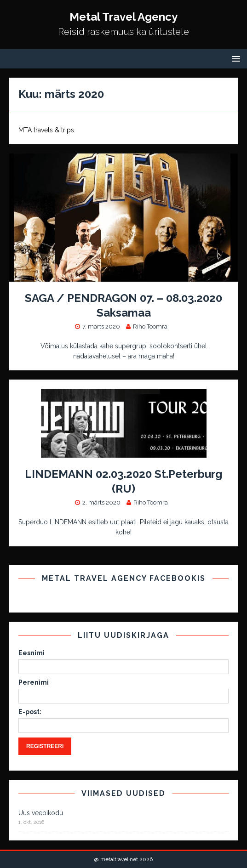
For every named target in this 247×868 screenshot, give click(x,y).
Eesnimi (32, 653)
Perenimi (34, 682)
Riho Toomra (150, 326)
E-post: (30, 712)
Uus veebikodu (41, 813)
